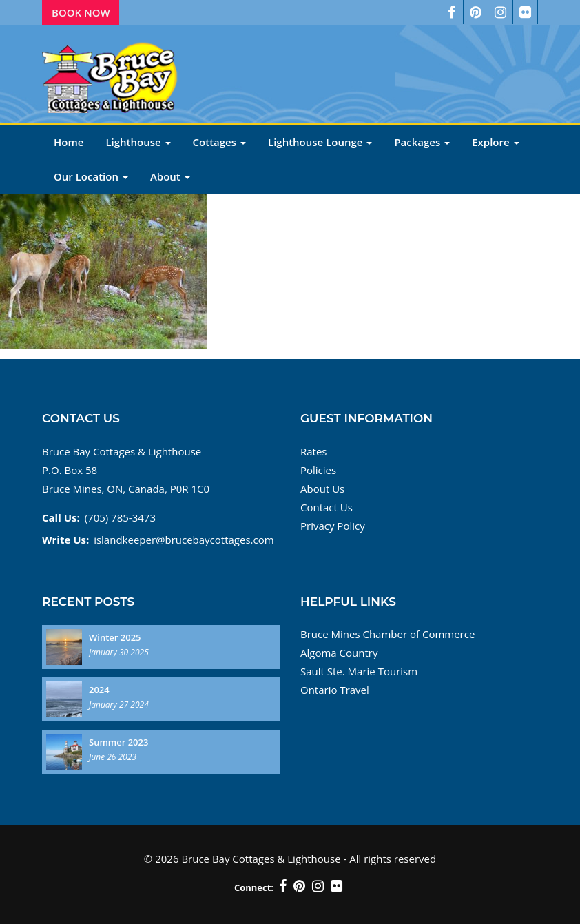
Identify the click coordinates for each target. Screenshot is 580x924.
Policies (318, 470)
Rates (314, 451)
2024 (99, 690)
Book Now (81, 12)
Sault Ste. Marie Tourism (359, 671)
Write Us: (65, 540)
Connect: (254, 887)
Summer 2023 (118, 742)
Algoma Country (339, 653)
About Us (322, 489)
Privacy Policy (333, 526)
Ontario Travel (335, 690)
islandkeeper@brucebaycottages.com (184, 540)
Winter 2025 (115, 637)
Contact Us (327, 507)
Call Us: (61, 517)
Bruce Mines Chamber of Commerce (387, 634)
